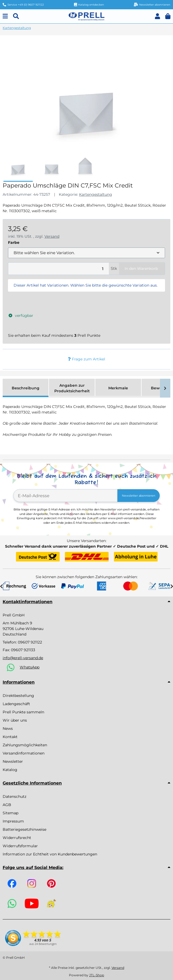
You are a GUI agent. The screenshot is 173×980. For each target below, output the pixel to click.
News (8, 728)
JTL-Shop (97, 975)
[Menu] (5, 16)
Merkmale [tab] (118, 388)
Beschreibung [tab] (26, 388)
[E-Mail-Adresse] (65, 496)
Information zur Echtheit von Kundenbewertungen (50, 854)
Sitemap (11, 813)
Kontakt (10, 737)
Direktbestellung (18, 696)
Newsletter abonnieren (139, 496)
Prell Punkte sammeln (23, 712)
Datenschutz (15, 796)
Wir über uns (15, 720)
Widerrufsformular (20, 846)
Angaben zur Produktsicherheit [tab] (72, 388)
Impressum (13, 821)
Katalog (10, 770)
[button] (157, 16)
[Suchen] (16, 16)
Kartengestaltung (96, 194)
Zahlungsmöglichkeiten (25, 745)
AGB (7, 805)
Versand (52, 236)
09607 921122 (30, 642)
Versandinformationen (24, 753)
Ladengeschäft (16, 704)
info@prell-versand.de (23, 658)
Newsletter (13, 761)
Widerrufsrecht (17, 838)
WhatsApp (30, 667)
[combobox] (86, 253)
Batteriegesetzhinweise (24, 829)
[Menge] (59, 269)
